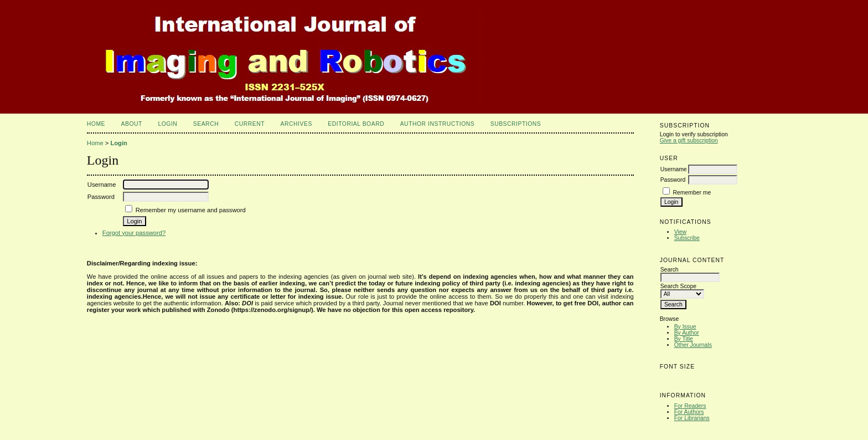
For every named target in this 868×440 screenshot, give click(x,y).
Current (250, 124)
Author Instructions (438, 124)
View (680, 232)
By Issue (685, 327)
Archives (296, 124)
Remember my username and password (191, 210)
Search (206, 124)
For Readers (690, 406)
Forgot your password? (134, 233)
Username (674, 169)
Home (96, 124)
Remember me (692, 193)
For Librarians (692, 418)
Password (673, 180)
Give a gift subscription (689, 140)
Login (167, 124)
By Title (684, 339)
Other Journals (693, 345)
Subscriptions (516, 124)
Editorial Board (356, 124)
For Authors (689, 412)
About (132, 124)
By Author (687, 333)
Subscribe (687, 238)
